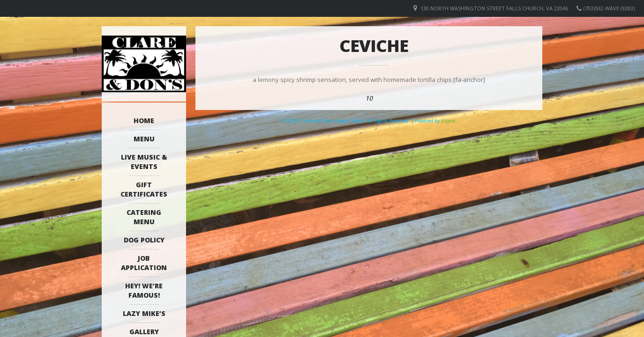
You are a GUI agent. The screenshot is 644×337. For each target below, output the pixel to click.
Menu (144, 139)
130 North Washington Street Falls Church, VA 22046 (494, 8)
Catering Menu (144, 217)
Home (144, 121)
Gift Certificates (144, 189)
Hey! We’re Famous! (144, 290)
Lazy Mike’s (144, 313)
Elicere (448, 121)
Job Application (144, 263)
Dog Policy (144, 240)
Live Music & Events (144, 162)
